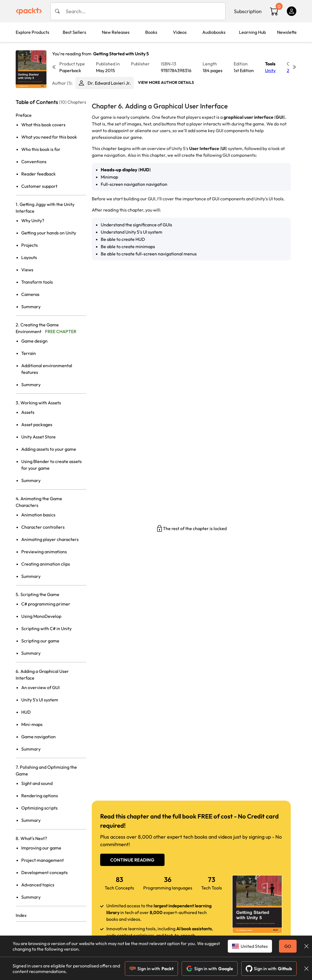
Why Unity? (33, 220)
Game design (34, 341)
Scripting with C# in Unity (46, 628)
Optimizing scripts (39, 808)
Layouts (29, 257)
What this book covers (43, 125)
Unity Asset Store (38, 437)
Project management (43, 860)
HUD (26, 712)
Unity (270, 70)
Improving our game (41, 848)
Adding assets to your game (49, 449)
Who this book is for (41, 149)
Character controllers (43, 527)
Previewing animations (44, 552)
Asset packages (37, 424)
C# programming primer (46, 604)
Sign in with (151, 969)
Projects (30, 245)
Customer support (39, 186)
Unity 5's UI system (40, 700)
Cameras (30, 294)
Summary (31, 307)
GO (288, 946)
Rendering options (40, 796)
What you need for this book (49, 137)
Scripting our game (40, 641)
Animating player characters (50, 539)
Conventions (34, 162)
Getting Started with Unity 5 (121, 54)
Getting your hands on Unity (49, 233)
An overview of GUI (40, 687)
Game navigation (38, 737)
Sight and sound (37, 783)
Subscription (248, 11)
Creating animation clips (46, 564)
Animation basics (38, 515)
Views (27, 270)
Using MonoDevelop (41, 616)
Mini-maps (32, 724)
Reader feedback (38, 174)
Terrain (29, 353)
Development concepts (44, 872)
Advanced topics (38, 885)
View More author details (166, 82)
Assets (28, 412)
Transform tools (37, 282)
